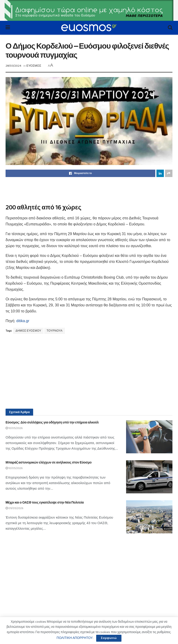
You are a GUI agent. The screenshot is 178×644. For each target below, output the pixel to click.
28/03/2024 (13, 66)
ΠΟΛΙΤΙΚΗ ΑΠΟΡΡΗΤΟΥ (75, 638)
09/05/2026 (14, 508)
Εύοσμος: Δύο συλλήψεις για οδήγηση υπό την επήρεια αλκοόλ (52, 422)
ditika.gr (23, 321)
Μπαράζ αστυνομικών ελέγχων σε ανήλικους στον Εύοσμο (49, 462)
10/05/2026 (14, 428)
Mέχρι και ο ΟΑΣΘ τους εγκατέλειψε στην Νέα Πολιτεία (45, 502)
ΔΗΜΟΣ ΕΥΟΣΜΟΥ (28, 331)
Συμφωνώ (109, 638)
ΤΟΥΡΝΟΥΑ (55, 331)
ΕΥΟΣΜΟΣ (34, 66)
